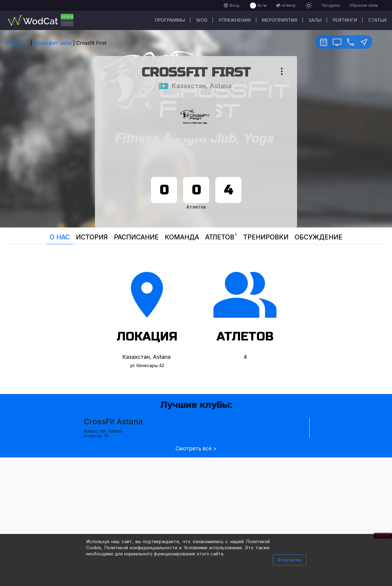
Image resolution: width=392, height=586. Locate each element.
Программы (170, 20)
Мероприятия (280, 20)
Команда (182, 237)
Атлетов (221, 236)
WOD (202, 20)
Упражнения (235, 20)
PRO (67, 23)
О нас (60, 237)
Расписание (136, 237)
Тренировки (266, 237)
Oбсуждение (318, 237)
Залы (315, 20)
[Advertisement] (196, 500)
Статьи (377, 20)
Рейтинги (345, 20)
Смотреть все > (196, 449)
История (92, 237)
